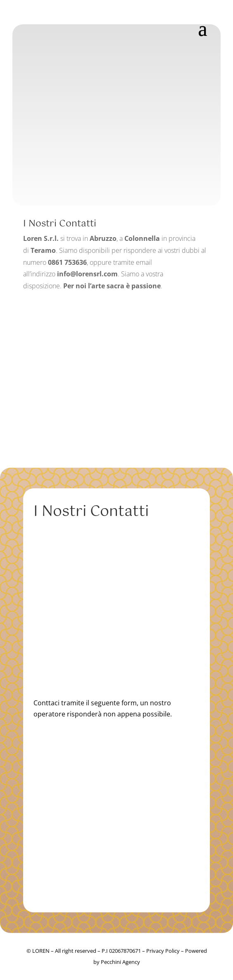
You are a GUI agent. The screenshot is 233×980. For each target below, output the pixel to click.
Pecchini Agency (120, 962)
